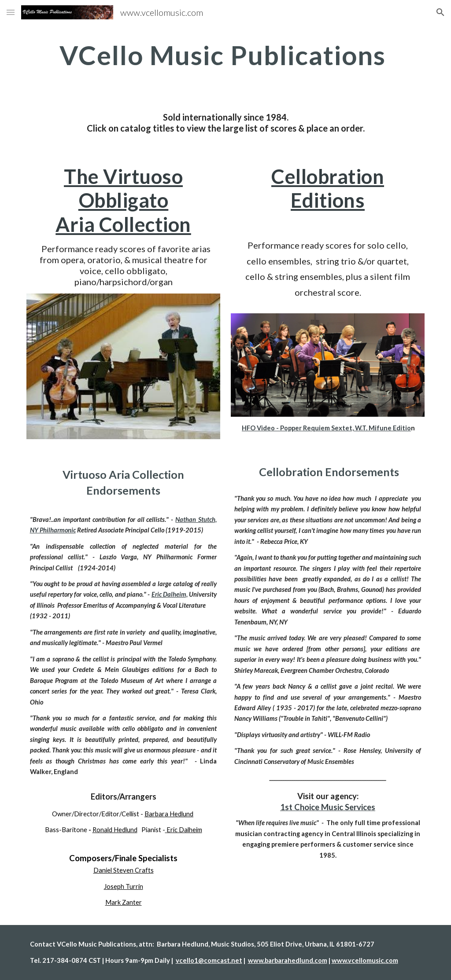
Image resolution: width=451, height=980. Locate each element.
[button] (11, 12)
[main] (226, 55)
